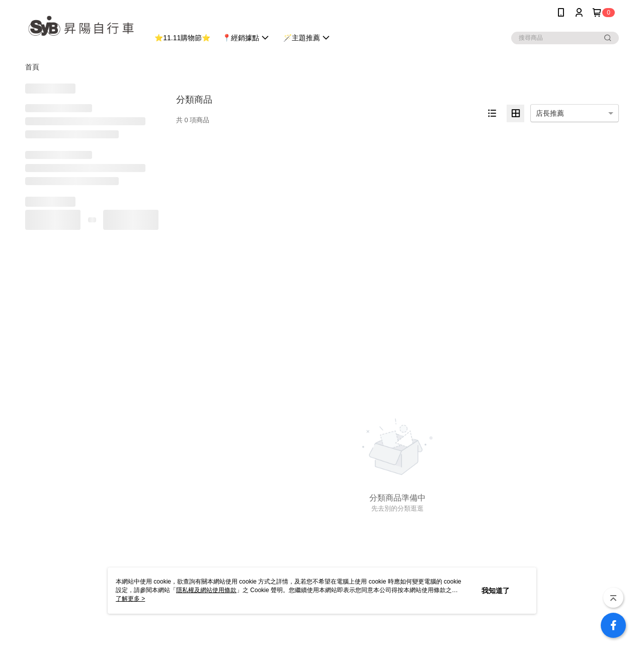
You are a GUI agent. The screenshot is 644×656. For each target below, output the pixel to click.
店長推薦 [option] (550, 113)
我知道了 (496, 591)
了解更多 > (130, 599)
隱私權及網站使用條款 (206, 590)
